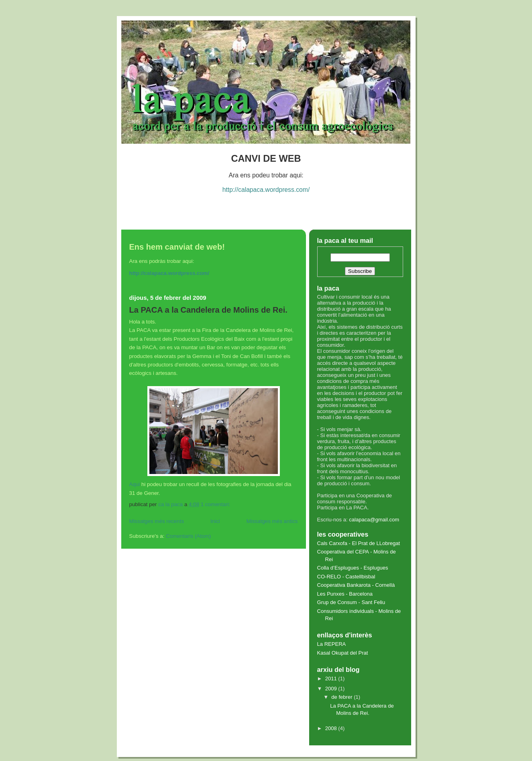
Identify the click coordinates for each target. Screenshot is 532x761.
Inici (215, 521)
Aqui (135, 484)
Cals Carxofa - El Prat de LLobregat (359, 543)
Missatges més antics (272, 521)
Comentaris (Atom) (188, 536)
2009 (332, 689)
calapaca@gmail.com (374, 520)
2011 (332, 679)
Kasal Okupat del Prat (343, 653)
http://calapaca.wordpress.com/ (266, 190)
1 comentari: (216, 504)
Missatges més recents (157, 521)
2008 (332, 728)
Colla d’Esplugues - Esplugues (353, 568)
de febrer (342, 697)
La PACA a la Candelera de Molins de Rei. (208, 310)
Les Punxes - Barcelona (345, 594)
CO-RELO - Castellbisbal (346, 577)
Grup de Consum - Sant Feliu (351, 602)
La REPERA (332, 644)
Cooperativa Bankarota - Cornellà (356, 585)
